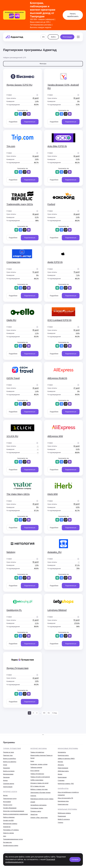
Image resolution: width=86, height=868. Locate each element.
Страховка (61, 780)
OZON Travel (13, 378)
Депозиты (61, 765)
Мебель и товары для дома (39, 789)
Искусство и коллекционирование (14, 811)
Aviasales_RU (54, 552)
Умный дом (34, 814)
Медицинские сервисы (10, 824)
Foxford (51, 204)
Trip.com (11, 146)
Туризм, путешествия (12, 749)
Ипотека (60, 762)
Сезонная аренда (9, 784)
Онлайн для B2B (8, 820)
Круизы (5, 780)
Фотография (7, 802)
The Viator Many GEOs (18, 494)
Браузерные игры (63, 801)
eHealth (33, 802)
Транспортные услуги (10, 799)
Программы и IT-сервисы (11, 830)
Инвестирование (63, 768)
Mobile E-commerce (64, 819)
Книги (32, 761)
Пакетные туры (8, 755)
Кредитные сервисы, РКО (66, 784)
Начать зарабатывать (73, 15)
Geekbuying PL (14, 610)
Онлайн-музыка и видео (11, 846)
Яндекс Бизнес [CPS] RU (19, 85)
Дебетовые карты (63, 771)
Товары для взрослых (37, 774)
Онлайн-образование (10, 808)
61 (49, 713)
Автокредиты (62, 752)
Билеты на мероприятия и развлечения (15, 814)
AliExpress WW (55, 436)
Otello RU (11, 320)
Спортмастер (13, 262)
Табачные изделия (36, 768)
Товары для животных (37, 752)
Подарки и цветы (36, 811)
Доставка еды (7, 842)
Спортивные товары (37, 808)
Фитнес (5, 795)
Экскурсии (6, 777)
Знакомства (7, 827)
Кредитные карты (63, 755)
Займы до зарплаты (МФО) (66, 759)
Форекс (60, 774)
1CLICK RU (12, 436)
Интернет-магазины (39, 749)
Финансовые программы (68, 749)
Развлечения (62, 816)
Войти (53, 37)
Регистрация (67, 37)
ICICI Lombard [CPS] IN (59, 320)
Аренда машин (8, 787)
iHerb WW (53, 494)
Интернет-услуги (10, 792)
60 (44, 713)
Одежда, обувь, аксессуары (39, 818)
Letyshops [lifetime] (57, 610)
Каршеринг (7, 768)
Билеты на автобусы (10, 759)
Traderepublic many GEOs (20, 204)
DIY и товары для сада (38, 786)
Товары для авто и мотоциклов (40, 777)
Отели (5, 765)
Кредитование (62, 777)
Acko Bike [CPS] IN (57, 146)
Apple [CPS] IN (55, 262)
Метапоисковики (8, 774)
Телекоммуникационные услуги (13, 839)
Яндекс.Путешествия (17, 668)
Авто (5, 836)
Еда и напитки (35, 771)
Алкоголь (33, 796)
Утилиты (60, 823)
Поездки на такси (9, 752)
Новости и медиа (8, 833)
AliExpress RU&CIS (57, 378)
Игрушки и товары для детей (39, 783)
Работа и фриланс (9, 817)
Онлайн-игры (63, 789)
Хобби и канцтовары (37, 780)
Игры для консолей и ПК (65, 798)
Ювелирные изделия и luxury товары (42, 799)
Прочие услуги (8, 805)
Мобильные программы (67, 809)
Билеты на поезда (9, 771)
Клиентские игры (63, 804)
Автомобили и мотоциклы (38, 805)
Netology (11, 552)
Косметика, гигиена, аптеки (39, 764)
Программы (9, 742)
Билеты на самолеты (10, 762)
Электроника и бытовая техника (40, 793)
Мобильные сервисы (64, 813)
